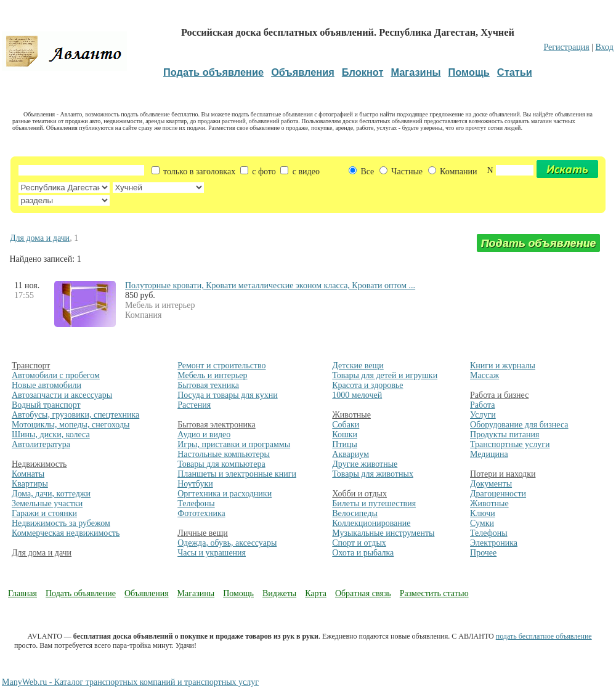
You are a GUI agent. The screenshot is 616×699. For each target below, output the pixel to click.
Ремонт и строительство (221, 366)
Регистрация (566, 47)
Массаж (484, 375)
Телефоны (196, 503)
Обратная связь (363, 593)
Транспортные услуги (510, 444)
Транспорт (31, 366)
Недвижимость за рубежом (61, 523)
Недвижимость (39, 464)
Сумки (482, 523)
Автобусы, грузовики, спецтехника (75, 415)
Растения (194, 405)
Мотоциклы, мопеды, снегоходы (71, 425)
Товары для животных (373, 474)
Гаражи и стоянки (44, 513)
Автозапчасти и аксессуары (62, 395)
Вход (604, 47)
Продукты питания (505, 434)
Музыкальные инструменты (383, 533)
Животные (351, 415)
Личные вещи (203, 533)
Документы (491, 484)
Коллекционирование (371, 523)
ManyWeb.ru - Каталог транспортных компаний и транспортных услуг (130, 682)
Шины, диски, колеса (51, 434)
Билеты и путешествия (374, 503)
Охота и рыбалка (363, 553)
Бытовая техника (208, 385)
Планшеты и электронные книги (237, 474)
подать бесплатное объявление (544, 636)
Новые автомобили (47, 385)
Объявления (147, 593)
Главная (22, 593)
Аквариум (351, 454)
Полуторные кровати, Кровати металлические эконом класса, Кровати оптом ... (270, 285)
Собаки (346, 425)
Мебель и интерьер (212, 375)
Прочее (483, 553)
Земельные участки (47, 503)
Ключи (483, 513)
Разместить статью (434, 593)
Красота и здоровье (367, 385)
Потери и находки (503, 474)
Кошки (345, 434)
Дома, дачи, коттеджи (51, 494)
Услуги (483, 415)
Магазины (196, 593)
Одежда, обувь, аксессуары (227, 543)
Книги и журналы (503, 366)
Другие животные (365, 464)
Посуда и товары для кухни (228, 395)
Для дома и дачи (40, 238)
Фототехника (201, 513)
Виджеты (279, 593)
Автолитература (41, 444)
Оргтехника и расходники (225, 494)
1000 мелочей (357, 395)
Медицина (489, 454)
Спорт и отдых (359, 543)
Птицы (345, 444)
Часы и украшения (212, 553)
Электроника (494, 543)
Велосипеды (355, 513)
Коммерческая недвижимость (66, 533)
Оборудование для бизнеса (519, 425)
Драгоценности (498, 494)
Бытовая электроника (217, 425)
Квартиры (30, 484)
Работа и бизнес (499, 395)
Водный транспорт (46, 405)
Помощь (238, 593)
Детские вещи (358, 366)
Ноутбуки (195, 484)
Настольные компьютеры (224, 454)
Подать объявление (81, 593)
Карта (316, 593)
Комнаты (28, 474)
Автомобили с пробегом (56, 375)
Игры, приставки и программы (234, 444)
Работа (482, 405)
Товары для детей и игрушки (385, 375)
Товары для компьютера (221, 464)
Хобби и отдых (359, 494)
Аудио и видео (204, 434)
